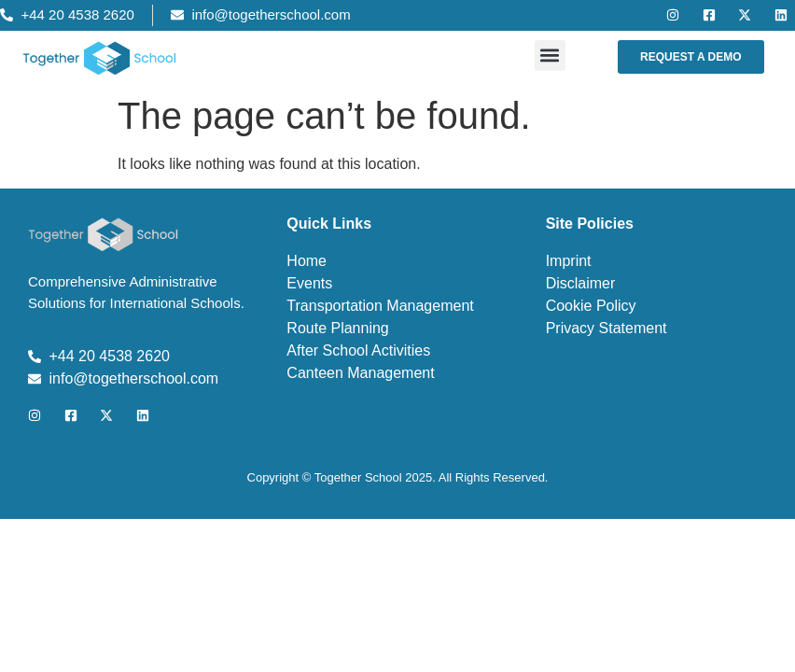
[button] (550, 56)
